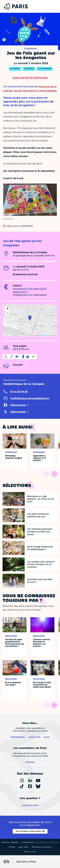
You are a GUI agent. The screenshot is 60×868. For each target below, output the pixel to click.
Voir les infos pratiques (30, 78)
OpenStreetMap (45, 335)
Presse (12, 847)
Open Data (23, 847)
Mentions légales (10, 842)
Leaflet (31, 335)
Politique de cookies (42, 847)
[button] (30, 318)
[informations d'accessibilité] (20, 357)
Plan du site (30, 852)
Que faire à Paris (26, 862)
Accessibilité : (40, 842)
